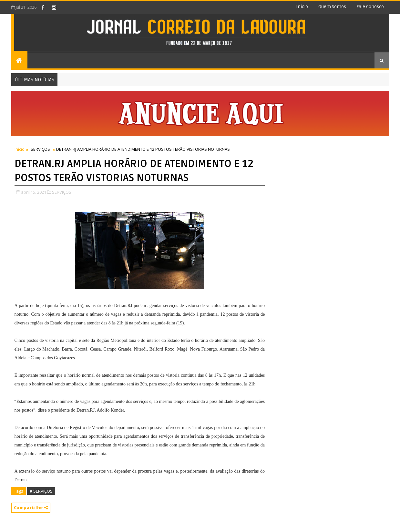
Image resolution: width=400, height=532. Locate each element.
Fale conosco (370, 7)
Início (302, 7)
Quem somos (332, 7)
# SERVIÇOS (41, 491)
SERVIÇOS (40, 149)
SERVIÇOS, (62, 192)
